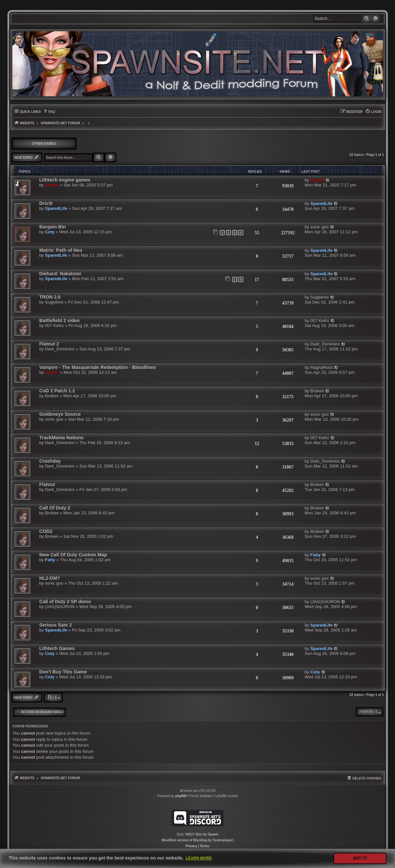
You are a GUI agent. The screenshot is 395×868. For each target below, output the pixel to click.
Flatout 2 (49, 344)
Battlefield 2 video (60, 320)
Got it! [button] (360, 858)
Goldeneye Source (60, 414)
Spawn (52, 185)
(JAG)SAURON (60, 607)
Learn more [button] (199, 858)
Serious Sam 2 (56, 625)
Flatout (47, 484)
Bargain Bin (53, 227)
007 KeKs (54, 325)
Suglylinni (54, 302)
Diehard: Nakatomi (60, 274)
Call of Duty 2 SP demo (65, 602)
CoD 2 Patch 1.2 (57, 391)
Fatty (50, 560)
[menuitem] (49, 112)
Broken (52, 396)
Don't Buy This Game (63, 672)
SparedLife (56, 208)
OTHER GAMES (44, 144)
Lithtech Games (57, 648)
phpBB (181, 796)
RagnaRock (322, 367)
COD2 (46, 531)
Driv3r (46, 203)
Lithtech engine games (65, 180)
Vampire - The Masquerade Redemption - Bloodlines (98, 367)
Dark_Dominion (60, 349)
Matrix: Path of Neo (61, 250)
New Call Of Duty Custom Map (73, 555)
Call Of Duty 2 (55, 508)
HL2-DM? (50, 578)
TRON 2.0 (50, 297)
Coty (50, 232)
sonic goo (319, 227)
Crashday (50, 461)
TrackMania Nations (62, 438)
